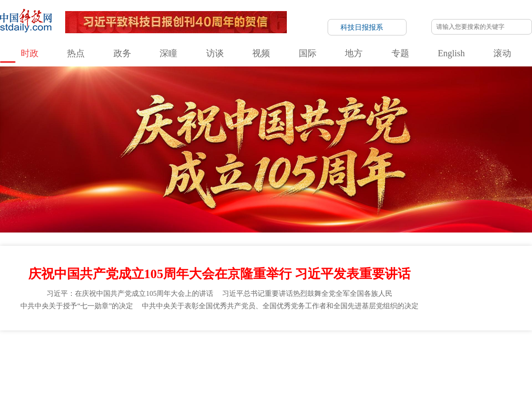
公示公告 (213, 342)
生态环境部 (353, 288)
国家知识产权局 (23, 313)
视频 (211, 18)
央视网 (208, 313)
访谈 (185, 18)
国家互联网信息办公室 (265, 300)
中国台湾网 (314, 313)
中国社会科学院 (422, 300)
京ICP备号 (185, 365)
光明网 (409, 313)
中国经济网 (277, 313)
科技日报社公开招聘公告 (282, 342)
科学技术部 (147, 288)
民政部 (255, 288)
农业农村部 (510, 288)
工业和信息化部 (191, 288)
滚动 (346, 18)
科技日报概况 (91, 342)
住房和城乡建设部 (399, 288)
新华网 (86, 313)
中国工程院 (469, 300)
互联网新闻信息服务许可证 (347, 342)
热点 (109, 18)
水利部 (477, 288)
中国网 (113, 313)
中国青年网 (240, 313)
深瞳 (160, 18)
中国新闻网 (473, 313)
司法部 (283, 288)
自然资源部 (315, 288)
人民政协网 (510, 313)
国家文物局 (510, 300)
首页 (357, 160)
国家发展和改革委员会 (69, 288)
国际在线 (142, 313)
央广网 (383, 313)
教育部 (115, 288)
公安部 (228, 288)
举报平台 (467, 342)
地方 (262, 18)
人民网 (60, 313)
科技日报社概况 (52, 342)
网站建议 (350, 198)
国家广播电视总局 (156, 300)
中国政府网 (18, 288)
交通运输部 (445, 288)
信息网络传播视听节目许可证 (418, 342)
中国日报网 (176, 313)
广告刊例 (238, 342)
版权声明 (492, 342)
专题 (287, 18)
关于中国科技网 (155, 342)
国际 (236, 18)
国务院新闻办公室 (327, 300)
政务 (134, 18)
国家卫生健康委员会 (28, 300)
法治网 (12, 325)
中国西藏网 (351, 313)
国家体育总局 (207, 300)
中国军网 (438, 313)
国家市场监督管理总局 (94, 300)
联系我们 (188, 342)
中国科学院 (376, 300)
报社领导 (121, 342)
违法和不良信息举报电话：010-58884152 (257, 365)
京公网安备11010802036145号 (341, 365)
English (317, 18)
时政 (83, 18)
